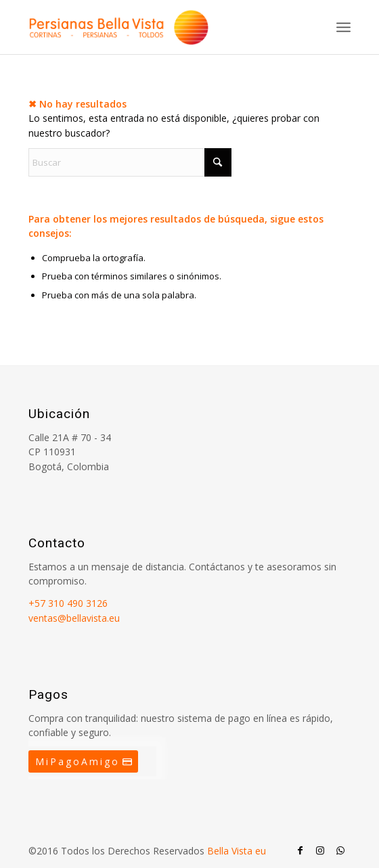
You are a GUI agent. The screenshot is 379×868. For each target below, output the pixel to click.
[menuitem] (343, 27)
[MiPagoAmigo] (83, 762)
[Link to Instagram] (320, 850)
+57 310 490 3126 (68, 603)
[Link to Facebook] (300, 850)
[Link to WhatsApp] (340, 850)
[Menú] (343, 27)
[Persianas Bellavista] (157, 27)
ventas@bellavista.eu (74, 618)
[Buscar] (130, 162)
